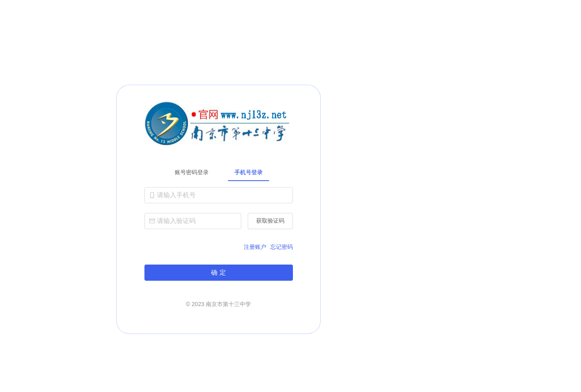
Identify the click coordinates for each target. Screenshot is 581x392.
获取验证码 (270, 221)
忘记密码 (282, 247)
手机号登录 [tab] (249, 172)
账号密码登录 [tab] (192, 172)
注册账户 (255, 247)
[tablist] (219, 172)
